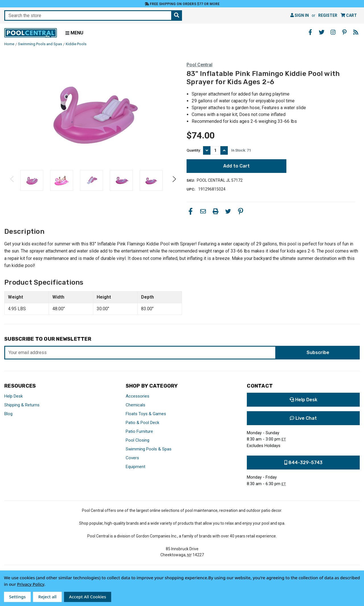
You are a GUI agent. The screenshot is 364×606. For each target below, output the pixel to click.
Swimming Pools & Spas (149, 449)
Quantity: (194, 150)
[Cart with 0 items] (349, 15)
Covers (132, 458)
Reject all (47, 597)
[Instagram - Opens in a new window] (333, 32)
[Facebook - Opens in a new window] (310, 32)
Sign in (300, 15)
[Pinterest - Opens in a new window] (344, 32)
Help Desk (14, 396)
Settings (17, 597)
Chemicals (136, 405)
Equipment (136, 467)
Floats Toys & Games (146, 414)
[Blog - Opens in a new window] (356, 32)
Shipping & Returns (22, 405)
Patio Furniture (139, 431)
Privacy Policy (31, 584)
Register (328, 15)
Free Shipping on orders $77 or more (182, 4)
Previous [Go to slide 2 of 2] (12, 185)
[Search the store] (177, 15)
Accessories (137, 396)
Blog (8, 414)
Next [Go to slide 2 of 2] (174, 185)
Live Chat (303, 418)
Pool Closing (137, 440)
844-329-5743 (303, 463)
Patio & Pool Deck (142, 423)
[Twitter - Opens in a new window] (322, 32)
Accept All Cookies (88, 597)
